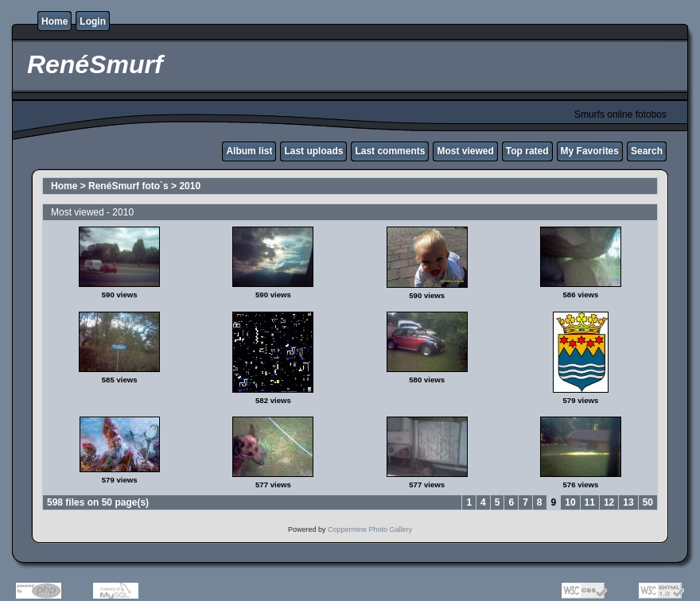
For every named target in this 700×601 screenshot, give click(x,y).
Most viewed (465, 151)
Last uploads (313, 151)
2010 (190, 186)
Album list (249, 151)
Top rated (527, 151)
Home (54, 21)
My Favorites (590, 151)
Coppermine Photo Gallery (370, 529)
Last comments (390, 151)
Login (93, 21)
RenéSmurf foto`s (128, 186)
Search (647, 151)
